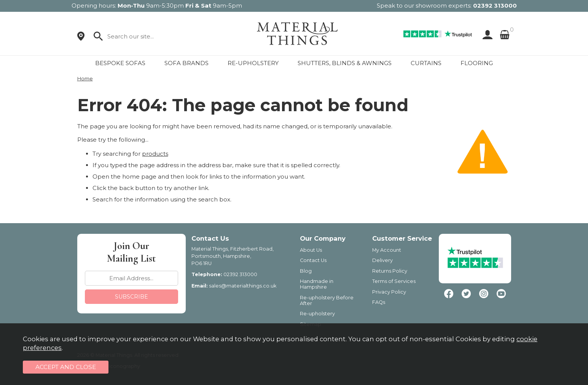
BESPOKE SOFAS (120, 63)
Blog (306, 271)
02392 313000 (495, 6)
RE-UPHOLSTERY (253, 63)
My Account (387, 250)
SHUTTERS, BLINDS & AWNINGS (345, 63)
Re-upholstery (317, 314)
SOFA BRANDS (186, 63)
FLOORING (477, 63)
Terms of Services (394, 281)
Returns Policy (390, 271)
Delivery (382, 260)
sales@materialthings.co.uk (243, 286)
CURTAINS (426, 63)
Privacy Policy (389, 292)
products (155, 154)
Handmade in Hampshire (317, 284)
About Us (311, 250)
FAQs (379, 302)
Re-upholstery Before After (327, 300)
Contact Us (313, 260)
